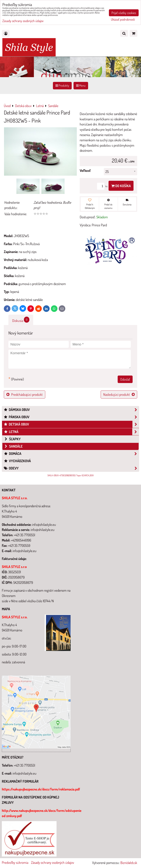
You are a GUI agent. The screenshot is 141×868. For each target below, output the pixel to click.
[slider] (41, 214)
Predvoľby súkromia (15, 862)
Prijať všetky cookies (124, 13)
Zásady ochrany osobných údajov (53, 862)
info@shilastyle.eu (25, 773)
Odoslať (125, 379)
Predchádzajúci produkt (25, 394)
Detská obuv (71, 424)
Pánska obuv (71, 417)
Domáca (71, 454)
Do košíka (121, 186)
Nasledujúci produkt (119, 394)
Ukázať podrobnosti (123, 20)
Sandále (13, 446)
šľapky (12, 439)
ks (103, 186)
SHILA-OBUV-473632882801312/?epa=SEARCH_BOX (70, 475)
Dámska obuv (71, 410)
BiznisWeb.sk (129, 863)
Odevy (71, 468)
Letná (71, 432)
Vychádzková (17, 461)
